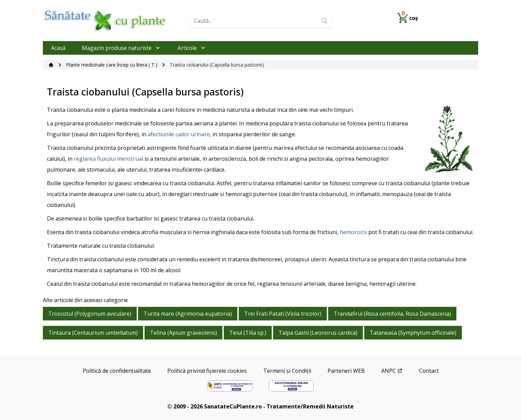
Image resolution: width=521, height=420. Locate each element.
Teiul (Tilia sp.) (248, 333)
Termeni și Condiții (287, 371)
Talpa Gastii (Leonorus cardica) (318, 333)
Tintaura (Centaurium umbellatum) (93, 333)
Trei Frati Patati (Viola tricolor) (283, 314)
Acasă (58, 48)
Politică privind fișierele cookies (207, 371)
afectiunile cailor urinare (179, 134)
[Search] (324, 21)
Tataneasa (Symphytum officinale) (413, 333)
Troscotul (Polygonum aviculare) (90, 314)
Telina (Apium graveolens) (183, 333)
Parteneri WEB (346, 371)
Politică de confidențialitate (117, 371)
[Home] (114, 21)
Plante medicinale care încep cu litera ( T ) (112, 65)
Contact (429, 371)
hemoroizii (353, 232)
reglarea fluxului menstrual (108, 159)
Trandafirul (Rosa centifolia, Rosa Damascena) (392, 314)
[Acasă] (51, 65)
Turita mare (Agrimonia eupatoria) (188, 314)
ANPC (392, 371)
